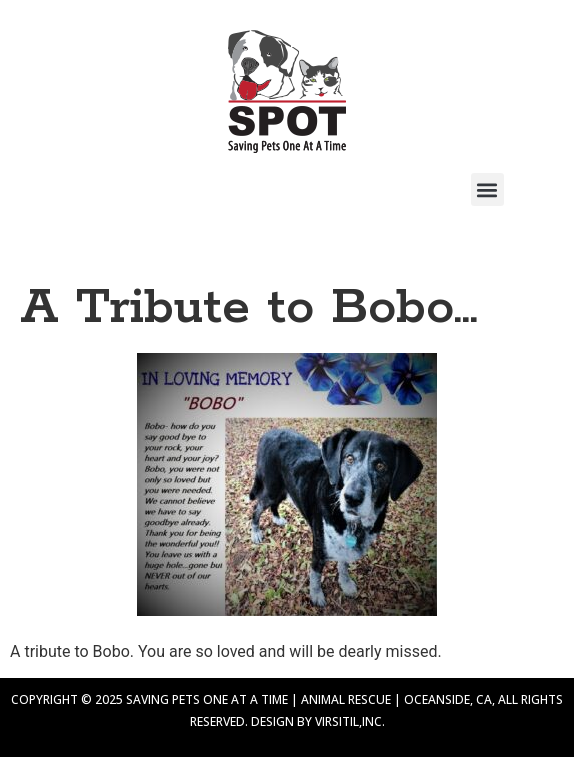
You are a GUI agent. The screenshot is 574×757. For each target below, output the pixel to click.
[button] (487, 189)
